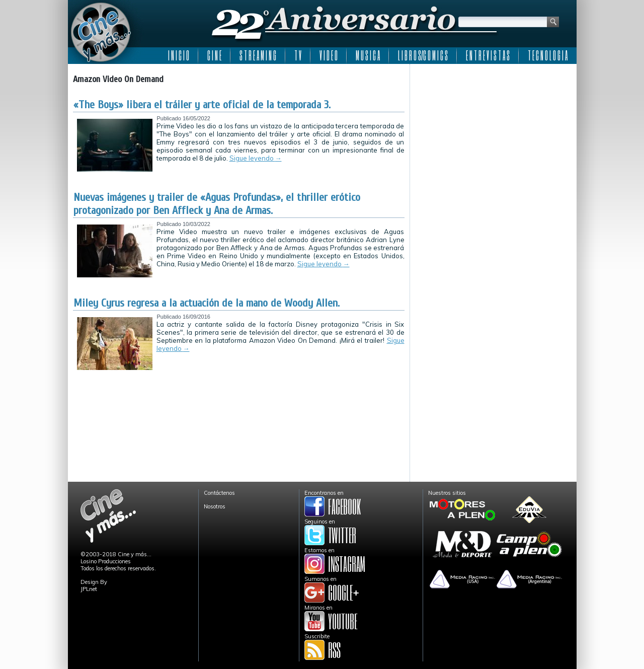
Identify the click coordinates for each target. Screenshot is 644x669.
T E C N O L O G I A (548, 55)
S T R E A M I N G (258, 55)
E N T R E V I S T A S (488, 55)
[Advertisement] (493, 132)
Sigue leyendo (256, 158)
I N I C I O (179, 55)
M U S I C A (368, 55)
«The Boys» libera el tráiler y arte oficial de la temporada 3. (202, 105)
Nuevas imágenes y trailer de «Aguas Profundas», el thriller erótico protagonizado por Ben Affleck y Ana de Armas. (217, 204)
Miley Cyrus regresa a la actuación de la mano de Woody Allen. (207, 303)
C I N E (214, 55)
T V (298, 55)
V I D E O (329, 55)
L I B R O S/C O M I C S (423, 55)
